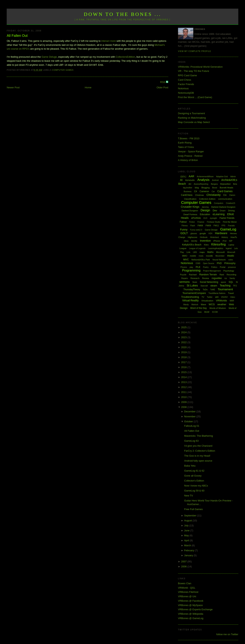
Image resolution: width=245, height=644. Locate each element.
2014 (184, 377)
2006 (184, 566)
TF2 (235, 286)
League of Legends (197, 248)
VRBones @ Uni (187, 596)
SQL (231, 282)
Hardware (221, 233)
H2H (210, 233)
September (191, 516)
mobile (193, 256)
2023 (184, 337)
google (203, 233)
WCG (212, 304)
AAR (192, 176)
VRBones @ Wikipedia (191, 614)
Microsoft (220, 252)
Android (215, 180)
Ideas (186, 241)
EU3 (205, 218)
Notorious (183, 88)
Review (206, 278)
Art (190, 184)
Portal (223, 267)
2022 (184, 342)
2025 (184, 327)
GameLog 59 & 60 (194, 491)
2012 (184, 387)
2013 (184, 382)
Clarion (232, 195)
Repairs (185, 278)
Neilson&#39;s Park (201, 260)
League (183, 248)
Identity (194, 241)
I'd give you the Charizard (198, 446)
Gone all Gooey (193, 476)
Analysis (203, 180)
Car (213, 192)
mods (201, 256)
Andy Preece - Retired (190, 156)
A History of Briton (188, 160)
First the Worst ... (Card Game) (195, 97)
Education (205, 214)
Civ (225, 195)
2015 (184, 372)
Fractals (231, 226)
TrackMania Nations (217, 293)
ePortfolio (196, 218)
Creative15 (230, 203)
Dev (215, 210)
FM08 (200, 226)
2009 (184, 402)
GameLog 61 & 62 (194, 471)
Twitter (210, 297)
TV (203, 297)
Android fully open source (198, 461)
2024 (184, 332)
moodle (209, 256)
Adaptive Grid (222, 177)
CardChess (187, 195)
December (190, 411)
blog (197, 188)
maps (202, 252)
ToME (213, 290)
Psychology (229, 271)
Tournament (225, 289)
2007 (184, 562)
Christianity (214, 195)
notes (231, 260)
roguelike (217, 278)
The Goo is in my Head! (197, 456)
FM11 (216, 226)
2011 (184, 392)
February (189, 550)
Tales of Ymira (186, 147)
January (189, 555)
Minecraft (231, 252)
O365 (198, 263)
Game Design (211, 230)
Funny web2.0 (196, 230)
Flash (193, 226)
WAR (232, 301)
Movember (220, 256)
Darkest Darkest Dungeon (223, 207)
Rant (222, 275)
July (187, 525)
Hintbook (204, 237)
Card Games (225, 191)
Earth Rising (185, 143)
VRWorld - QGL (187, 588)
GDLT (184, 233)
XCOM (215, 312)
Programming (191, 270)
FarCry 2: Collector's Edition (200, 451)
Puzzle (183, 275)
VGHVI (224, 297)
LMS (195, 252)
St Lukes (192, 285)
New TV (189, 496)
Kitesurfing (219, 244)
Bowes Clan (185, 583)
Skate (195, 282)
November (190, 416)
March (188, 545)
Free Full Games (193, 509)
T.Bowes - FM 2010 (189, 138)
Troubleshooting (190, 297)
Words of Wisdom (218, 308)
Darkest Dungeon (190, 211)
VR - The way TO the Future (194, 71)
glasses (194, 233)
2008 (184, 407)
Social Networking (209, 282)
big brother (188, 188)
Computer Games (63, 70)
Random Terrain (208, 274)
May (187, 535)
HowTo (234, 237)
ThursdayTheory (192, 290)
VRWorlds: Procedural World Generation (200, 67)
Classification (190, 199)
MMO (185, 256)
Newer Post (13, 87)
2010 (184, 397)
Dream (223, 211)
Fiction (192, 222)
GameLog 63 (191, 441)
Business (188, 192)
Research (195, 278)
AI (181, 180)
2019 (184, 352)
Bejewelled (225, 184)
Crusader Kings (190, 207)
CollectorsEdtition (125, 57)
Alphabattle (190, 180)
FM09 (208, 226)
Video (233, 297)
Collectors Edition (207, 199)
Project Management (212, 271)
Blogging (205, 188)
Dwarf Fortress (190, 214)
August (188, 521)
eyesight (213, 218)
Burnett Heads (226, 188)
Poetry (206, 267)
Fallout (183, 222)
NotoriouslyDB (186, 93)
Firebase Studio (214, 222)
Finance (201, 222)
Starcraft (204, 286)
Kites (206, 245)
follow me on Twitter (227, 634)
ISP (231, 241)
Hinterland (214, 237)
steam (214, 286)
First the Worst (230, 222)
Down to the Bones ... (123, 14)
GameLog (228, 229)
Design (205, 210)
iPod (225, 241)
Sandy (232, 278)
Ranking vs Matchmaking (192, 118)
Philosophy (230, 263)
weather (222, 304)
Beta (235, 184)
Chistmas (199, 195)
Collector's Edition (194, 481)
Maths (210, 252)
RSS (163, 82)
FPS (223, 226)
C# (196, 191)
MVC (186, 260)
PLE (198, 267)
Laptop (231, 245)
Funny (184, 230)
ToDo (205, 290)
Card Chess (185, 80)
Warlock (195, 305)
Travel (231, 293)
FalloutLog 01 (192, 426)
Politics (214, 267)
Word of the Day (198, 308)
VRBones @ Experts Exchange (195, 609)
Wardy (186, 305)
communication (225, 199)
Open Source (209, 263)
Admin (233, 177)
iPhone (217, 241)
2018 (184, 357)
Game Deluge (49, 57)
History (225, 237)
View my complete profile (195, 51)
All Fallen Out (17, 36)
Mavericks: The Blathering (198, 436)
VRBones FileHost (188, 592)
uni (217, 297)
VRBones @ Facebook (191, 601)
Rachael (193, 275)
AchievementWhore (205, 177)
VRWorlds (221, 301)
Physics (184, 267)
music (231, 256)
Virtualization (207, 301)
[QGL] (183, 176)
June (187, 530)
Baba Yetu (190, 466)
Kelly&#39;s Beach (192, 245)
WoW (207, 312)
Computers (219, 203)
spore (223, 282)
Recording (231, 275)
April (187, 540)
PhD (219, 263)
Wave (203, 304)
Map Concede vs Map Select (194, 122)
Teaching (225, 285)
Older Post (162, 87)
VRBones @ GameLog (191, 618)
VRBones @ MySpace (190, 605)
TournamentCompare (194, 293)
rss (226, 278)
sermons (185, 282)
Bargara (214, 184)
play (191, 267)
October (189, 421)
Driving (231, 211)
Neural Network (219, 260)
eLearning (219, 214)
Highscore (193, 237)
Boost (215, 188)
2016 (184, 367)
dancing (205, 207)
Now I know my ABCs (196, 486)
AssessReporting (201, 184)
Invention (205, 241)
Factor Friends (186, 84)
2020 (184, 347)
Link (188, 252)
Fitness (185, 226)
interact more (109, 41)
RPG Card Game (187, 75)
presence (232, 267)
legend (229, 248)
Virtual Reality (190, 300)
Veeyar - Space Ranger (191, 151)
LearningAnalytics (216, 248)
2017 (184, 362)
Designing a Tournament (192, 113)
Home (88, 87)
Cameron (204, 191)
